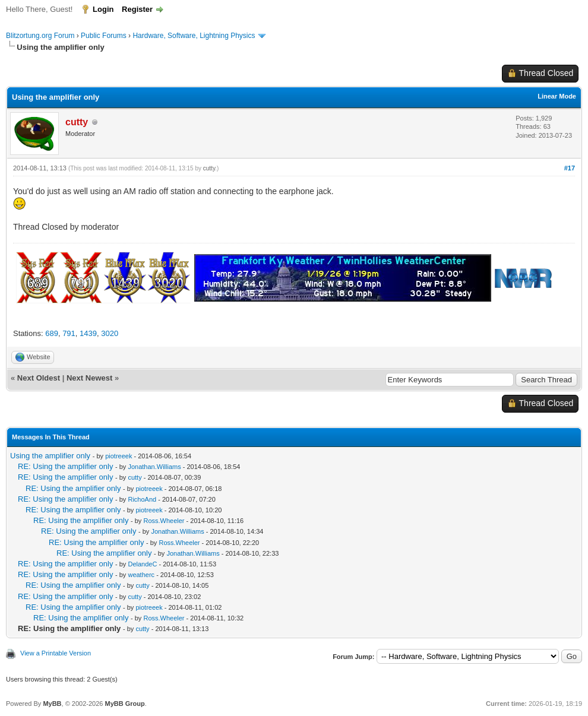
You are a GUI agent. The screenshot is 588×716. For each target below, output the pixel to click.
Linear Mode (557, 96)
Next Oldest (39, 378)
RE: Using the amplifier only (65, 466)
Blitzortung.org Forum (40, 36)
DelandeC (142, 564)
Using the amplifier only (50, 456)
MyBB (52, 704)
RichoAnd (142, 499)
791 (69, 333)
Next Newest (89, 378)
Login (103, 9)
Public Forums (104, 36)
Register (137, 9)
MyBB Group (124, 704)
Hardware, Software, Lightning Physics (194, 36)
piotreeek (118, 456)
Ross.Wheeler (164, 521)
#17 (570, 168)
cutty (209, 168)
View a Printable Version (56, 653)
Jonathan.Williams (154, 467)
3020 (110, 333)
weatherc (141, 575)
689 (52, 333)
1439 (88, 333)
